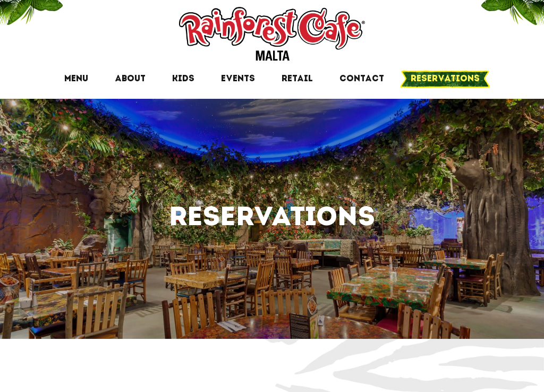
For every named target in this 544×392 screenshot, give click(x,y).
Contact (362, 79)
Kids (183, 79)
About (130, 79)
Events (238, 79)
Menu (76, 79)
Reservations (445, 79)
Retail (297, 79)
